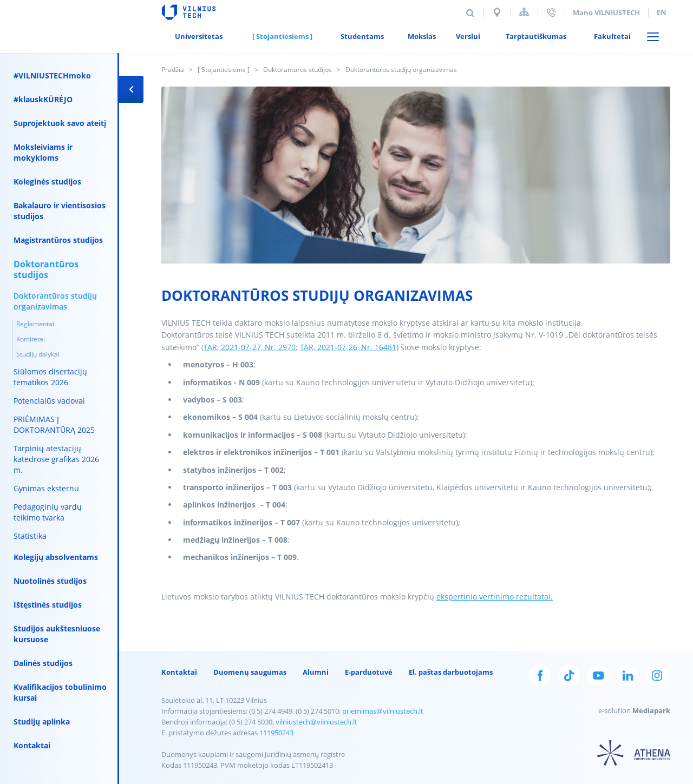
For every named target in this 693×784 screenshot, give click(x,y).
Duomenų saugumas (250, 672)
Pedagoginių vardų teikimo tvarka (48, 512)
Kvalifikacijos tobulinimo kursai (60, 692)
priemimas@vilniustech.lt (383, 711)
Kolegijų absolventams (56, 557)
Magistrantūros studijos (58, 240)
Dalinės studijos (43, 663)
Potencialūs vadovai (49, 401)
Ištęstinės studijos (48, 605)
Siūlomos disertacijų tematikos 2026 (50, 377)
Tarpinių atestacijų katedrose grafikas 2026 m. (56, 459)
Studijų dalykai (38, 354)
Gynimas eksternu (46, 488)
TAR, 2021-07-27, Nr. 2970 (250, 347)
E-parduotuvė (369, 672)
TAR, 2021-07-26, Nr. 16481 (348, 347)
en (662, 12)
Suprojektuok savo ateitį (60, 123)
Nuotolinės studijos (50, 581)
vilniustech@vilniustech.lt (316, 722)
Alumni (316, 672)
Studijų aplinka (42, 722)
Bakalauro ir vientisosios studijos (60, 211)
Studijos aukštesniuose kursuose (57, 634)
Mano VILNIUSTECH (606, 12)
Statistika (30, 536)
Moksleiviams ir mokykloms (43, 152)
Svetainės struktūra (524, 12)
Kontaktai (32, 745)
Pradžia (173, 70)
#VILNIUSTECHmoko (52, 75)
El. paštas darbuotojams (451, 672)
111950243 (276, 733)
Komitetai (31, 339)
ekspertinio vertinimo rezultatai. (495, 597)
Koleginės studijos (47, 182)
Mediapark (651, 710)
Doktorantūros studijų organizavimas (55, 301)
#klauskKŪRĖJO (43, 99)
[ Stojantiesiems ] (224, 70)
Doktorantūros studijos (298, 70)
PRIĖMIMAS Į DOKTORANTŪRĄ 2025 (54, 424)
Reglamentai (35, 324)
